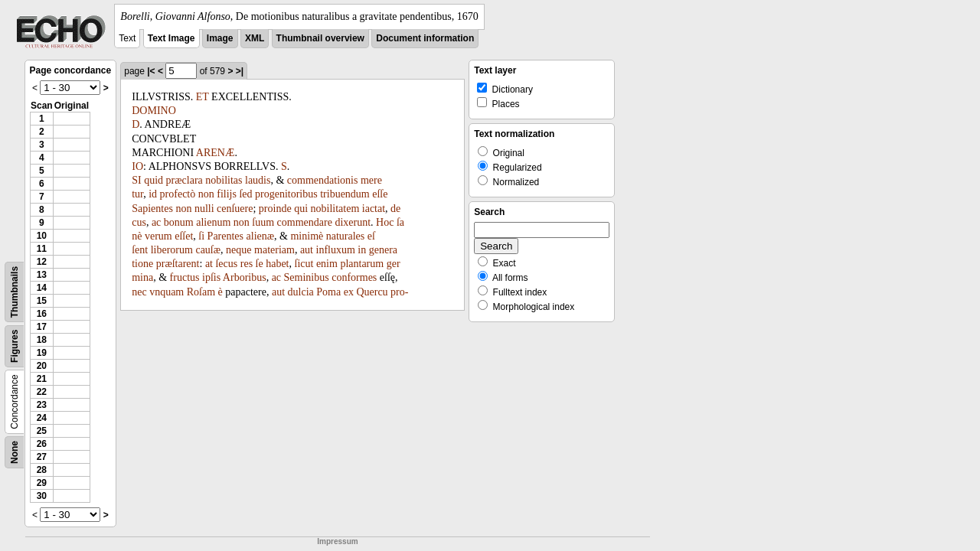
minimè (307, 236)
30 (42, 496)
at (209, 264)
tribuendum (345, 194)
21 (42, 379)
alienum (213, 222)
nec (139, 292)
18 (42, 340)
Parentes (225, 236)
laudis (258, 180)
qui (301, 209)
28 (42, 470)
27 (42, 457)
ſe (260, 264)
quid (154, 180)
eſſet (184, 236)
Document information (425, 38)
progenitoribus (286, 194)
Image (220, 38)
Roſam (201, 292)
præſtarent (178, 264)
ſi (201, 236)
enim (327, 264)
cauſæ (208, 250)
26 (42, 444)
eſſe (380, 194)
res (247, 264)
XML (255, 38)
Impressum (337, 541)
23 (42, 405)
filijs (227, 194)
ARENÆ (216, 153)
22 (42, 392)
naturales (346, 236)
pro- (399, 292)
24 (42, 418)
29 (42, 483)
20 (42, 366)
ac (156, 222)
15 (42, 301)
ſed (245, 194)
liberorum (172, 250)
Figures (15, 346)
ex (349, 292)
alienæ (261, 236)
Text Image (171, 38)
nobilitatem (335, 209)
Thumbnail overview (320, 38)
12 (42, 262)
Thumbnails (15, 292)
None (15, 452)
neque (238, 250)
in (362, 250)
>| (240, 71)
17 (42, 327)
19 (42, 353)
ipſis (211, 277)
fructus (185, 277)
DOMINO (154, 111)
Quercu (372, 292)
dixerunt (353, 222)
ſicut (304, 264)
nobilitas (224, 180)
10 (42, 236)
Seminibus (307, 277)
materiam (274, 250)
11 (42, 249)
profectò (178, 194)
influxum (336, 250)
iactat (374, 209)
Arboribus (245, 277)
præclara (185, 180)
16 (42, 314)
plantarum (362, 264)
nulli (204, 209)
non (206, 194)
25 (42, 431)
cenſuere (235, 209)
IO (137, 166)
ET (203, 97)
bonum (179, 222)
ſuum (263, 222)
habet (277, 264)
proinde (275, 209)
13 (42, 275)
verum (158, 236)
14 (42, 288)
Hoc (385, 222)
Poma (328, 292)
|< (151, 71)
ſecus (226, 264)
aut (307, 250)
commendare (305, 222)
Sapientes (152, 209)
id (153, 194)
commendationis (323, 180)
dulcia (301, 292)
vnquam (167, 292)
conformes (354, 277)
